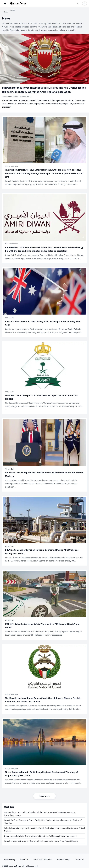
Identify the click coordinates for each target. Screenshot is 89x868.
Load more (44, 796)
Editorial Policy (63, 860)
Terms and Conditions (43, 860)
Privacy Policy (9, 860)
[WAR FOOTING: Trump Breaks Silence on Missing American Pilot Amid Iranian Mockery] (44, 455)
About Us (24, 860)
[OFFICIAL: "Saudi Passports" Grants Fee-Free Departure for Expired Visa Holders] (44, 378)
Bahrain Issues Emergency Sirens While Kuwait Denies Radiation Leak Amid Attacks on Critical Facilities (44, 830)
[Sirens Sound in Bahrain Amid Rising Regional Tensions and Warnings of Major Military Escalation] (44, 753)
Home (6, 12)
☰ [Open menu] (5, 3)
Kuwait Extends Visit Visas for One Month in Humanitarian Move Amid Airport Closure (41, 841)
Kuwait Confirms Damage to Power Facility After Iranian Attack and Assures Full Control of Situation (43, 822)
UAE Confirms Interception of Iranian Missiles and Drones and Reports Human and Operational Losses (40, 814)
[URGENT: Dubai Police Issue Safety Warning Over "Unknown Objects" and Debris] (44, 605)
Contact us (79, 860)
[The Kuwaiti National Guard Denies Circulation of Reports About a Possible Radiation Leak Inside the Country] (44, 679)
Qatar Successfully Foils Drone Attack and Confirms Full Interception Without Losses (40, 836)
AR (85, 3)
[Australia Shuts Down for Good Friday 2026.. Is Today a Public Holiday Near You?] (44, 302)
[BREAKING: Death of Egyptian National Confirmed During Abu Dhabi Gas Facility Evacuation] (44, 531)
